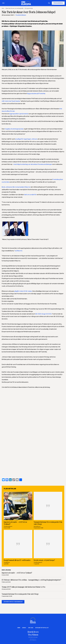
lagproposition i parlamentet (19, 114)
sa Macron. (19, 251)
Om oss (31, 628)
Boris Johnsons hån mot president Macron (16, 187)
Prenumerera (58, 3)
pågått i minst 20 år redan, (23, 291)
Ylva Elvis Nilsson (21, 15)
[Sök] (49, 3)
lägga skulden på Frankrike (36, 94)
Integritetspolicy (42, 628)
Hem (3, 8)
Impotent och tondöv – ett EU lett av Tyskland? (15, 523)
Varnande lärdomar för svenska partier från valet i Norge (48, 523)
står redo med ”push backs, (11, 101)
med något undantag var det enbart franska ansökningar (33, 164)
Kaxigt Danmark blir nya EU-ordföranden (17, 560)
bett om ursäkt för (31, 195)
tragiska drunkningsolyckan (14, 129)
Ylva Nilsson (7, 562)
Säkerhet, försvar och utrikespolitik (14, 8)
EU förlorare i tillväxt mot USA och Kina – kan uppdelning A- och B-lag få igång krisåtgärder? (31, 580)
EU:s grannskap (29, 8)
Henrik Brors (37, 526)
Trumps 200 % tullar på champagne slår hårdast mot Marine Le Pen (23, 587)
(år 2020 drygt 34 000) (43, 314)
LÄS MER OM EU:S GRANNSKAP (13, 602)
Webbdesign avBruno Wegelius (33, 640)
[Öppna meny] (3, 3)
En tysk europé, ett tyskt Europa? (44, 560)
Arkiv (24, 628)
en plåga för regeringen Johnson (26, 139)
